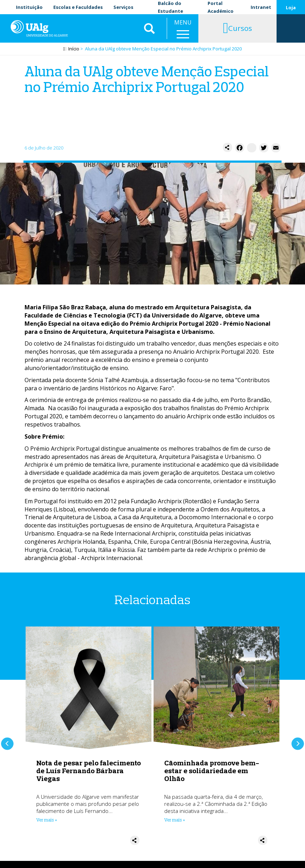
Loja (291, 7)
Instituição (29, 7)
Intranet (261, 7)
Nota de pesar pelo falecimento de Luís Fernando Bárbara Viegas (89, 771)
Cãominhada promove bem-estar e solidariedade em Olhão (212, 771)
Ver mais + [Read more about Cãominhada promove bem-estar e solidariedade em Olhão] (175, 820)
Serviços (123, 7)
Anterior (7, 744)
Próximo (298, 744)
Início (74, 49)
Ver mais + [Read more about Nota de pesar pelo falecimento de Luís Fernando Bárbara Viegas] (47, 820)
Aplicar (149, 28)
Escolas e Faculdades (78, 7)
